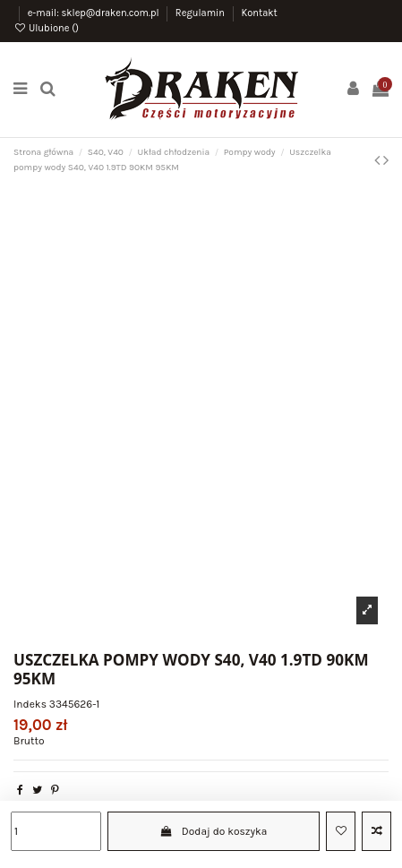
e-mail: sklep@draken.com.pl (95, 13)
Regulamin (201, 13)
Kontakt (259, 13)
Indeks (30, 704)
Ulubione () (46, 28)
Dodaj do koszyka (214, 831)
